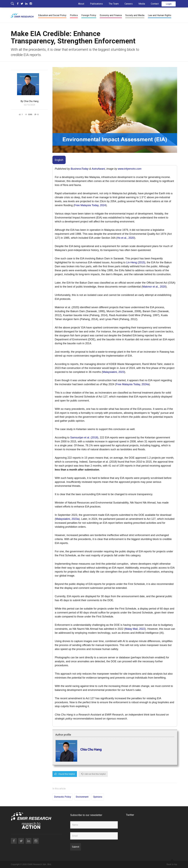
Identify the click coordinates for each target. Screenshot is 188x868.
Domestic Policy (63, 797)
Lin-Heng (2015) (136, 262)
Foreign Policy (89, 15)
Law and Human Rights (160, 15)
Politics (74, 15)
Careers (129, 4)
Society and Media (135, 15)
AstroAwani (98, 169)
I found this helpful (65, 774)
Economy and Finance (111, 15)
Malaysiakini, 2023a (67, 519)
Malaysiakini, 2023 (113, 372)
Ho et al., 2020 (126, 238)
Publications (96, 4)
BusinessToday (80, 169)
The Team (114, 4)
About (81, 4)
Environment (82, 797)
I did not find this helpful (93, 774)
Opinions (98, 797)
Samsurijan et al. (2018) (84, 438)
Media (142, 4)
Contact (155, 4)
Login (169, 4)
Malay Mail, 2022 (135, 629)
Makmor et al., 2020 (154, 287)
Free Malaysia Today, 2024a (132, 384)
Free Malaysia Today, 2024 (90, 205)
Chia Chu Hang (91, 749)
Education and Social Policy (52, 15)
